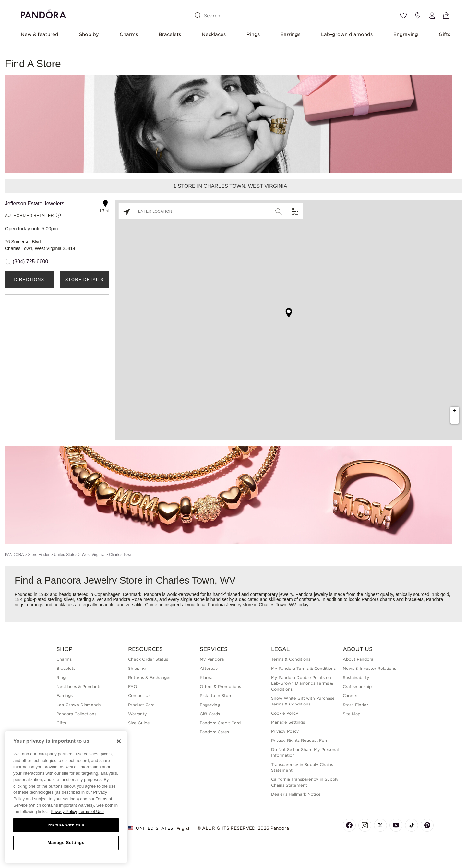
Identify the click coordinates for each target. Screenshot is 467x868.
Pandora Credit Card (220, 723)
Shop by (89, 34)
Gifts (444, 34)
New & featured (40, 34)
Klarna (206, 677)
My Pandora (212, 659)
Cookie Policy (285, 713)
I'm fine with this (66, 825)
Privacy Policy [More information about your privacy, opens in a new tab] (64, 811)
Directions (29, 279)
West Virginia (93, 555)
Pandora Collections (76, 714)
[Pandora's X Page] (380, 825)
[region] (66, 797)
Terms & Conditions (291, 659)
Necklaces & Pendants (79, 687)
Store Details (84, 279)
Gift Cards (210, 714)
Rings (253, 34)
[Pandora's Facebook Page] (349, 825)
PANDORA (14, 555)
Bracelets (170, 34)
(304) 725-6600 (30, 262)
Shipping (137, 668)
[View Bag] (446, 16)
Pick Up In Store (216, 696)
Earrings (290, 34)
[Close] (119, 741)
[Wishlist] (403, 16)
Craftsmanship (357, 687)
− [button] (455, 419)
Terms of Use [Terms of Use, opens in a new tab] (91, 811)
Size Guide (139, 723)
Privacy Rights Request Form (300, 740)
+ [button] (455, 411)
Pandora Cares (214, 732)
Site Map (352, 714)
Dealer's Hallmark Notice (296, 794)
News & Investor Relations (369, 668)
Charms (129, 34)
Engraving (406, 34)
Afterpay (209, 668)
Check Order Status (148, 659)
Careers (351, 696)
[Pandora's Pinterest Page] (427, 825)
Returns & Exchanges (150, 677)
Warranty (138, 714)
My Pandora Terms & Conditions (303, 668)
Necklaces (214, 34)
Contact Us (139, 696)
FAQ (133, 687)
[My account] (432, 16)
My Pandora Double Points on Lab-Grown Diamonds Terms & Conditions (302, 683)
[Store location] (418, 16)
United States (66, 555)
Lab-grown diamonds (347, 34)
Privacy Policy (285, 731)
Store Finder (39, 555)
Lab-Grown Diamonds (78, 705)
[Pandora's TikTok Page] (412, 825)
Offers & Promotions (220, 687)
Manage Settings (288, 722)
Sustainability (356, 677)
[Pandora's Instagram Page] (365, 825)
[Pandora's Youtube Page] (396, 825)
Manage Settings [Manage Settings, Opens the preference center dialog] (66, 843)
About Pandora (358, 659)
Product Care (141, 705)
